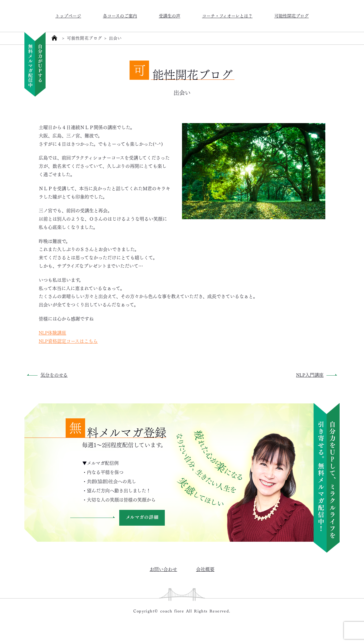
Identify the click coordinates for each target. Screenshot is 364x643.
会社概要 (205, 569)
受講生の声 (170, 15)
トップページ (68, 15)
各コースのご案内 (120, 15)
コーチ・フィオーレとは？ (227, 15)
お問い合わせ (163, 569)
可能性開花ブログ (291, 15)
